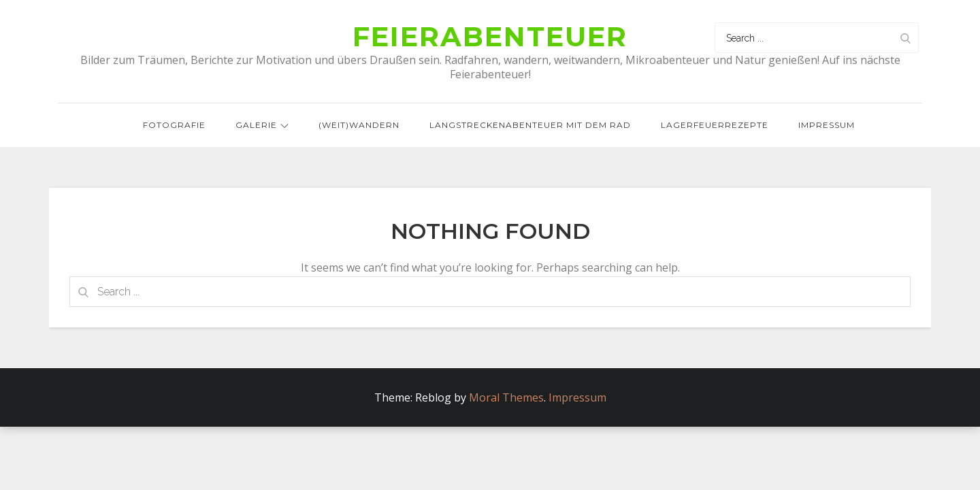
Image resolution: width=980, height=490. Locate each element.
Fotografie (174, 125)
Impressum (827, 125)
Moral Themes (506, 397)
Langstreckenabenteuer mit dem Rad (530, 125)
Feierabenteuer (490, 36)
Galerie (262, 125)
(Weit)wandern (359, 125)
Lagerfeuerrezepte (715, 125)
